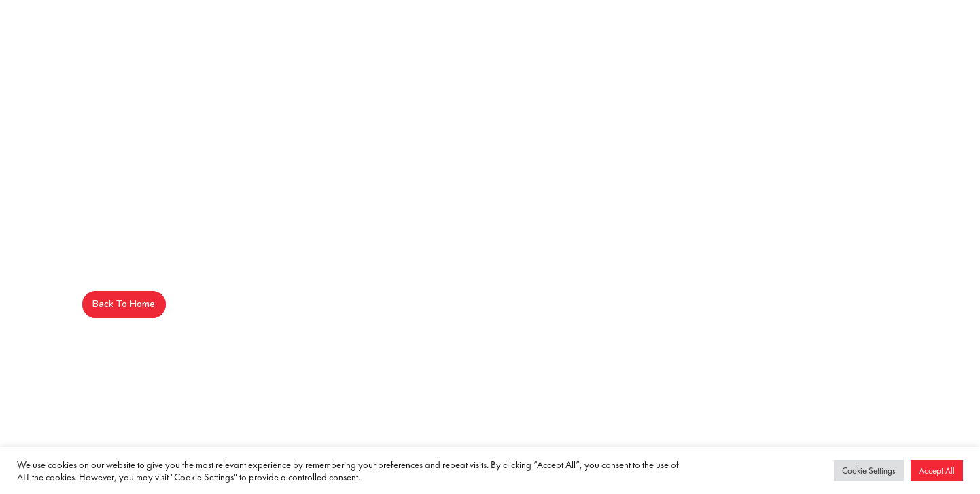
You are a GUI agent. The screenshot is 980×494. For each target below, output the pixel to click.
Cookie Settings (869, 471)
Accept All (937, 471)
